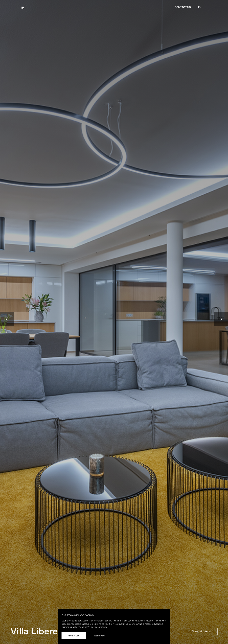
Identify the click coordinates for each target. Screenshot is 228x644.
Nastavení (100, 636)
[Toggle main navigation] (213, 7)
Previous (7, 319)
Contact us (183, 7)
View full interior (202, 631)
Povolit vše (74, 636)
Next (221, 319)
